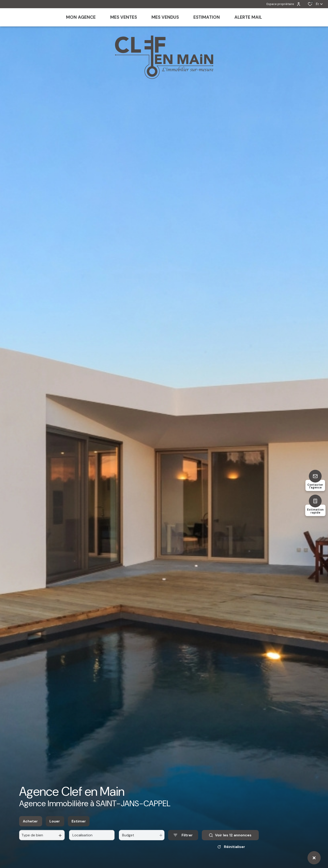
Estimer (79, 826)
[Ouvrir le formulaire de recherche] (183, 840)
